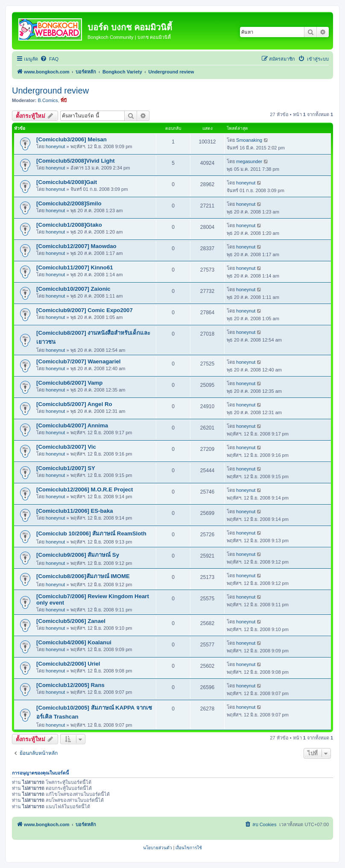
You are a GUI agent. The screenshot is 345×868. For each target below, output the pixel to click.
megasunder (249, 161)
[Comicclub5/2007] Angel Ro (74, 404)
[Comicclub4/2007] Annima (72, 425)
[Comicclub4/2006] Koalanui (74, 642)
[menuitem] (49, 59)
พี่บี (64, 100)
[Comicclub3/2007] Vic (66, 447)
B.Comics (48, 100)
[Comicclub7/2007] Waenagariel (78, 361)
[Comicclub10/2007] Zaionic (73, 289)
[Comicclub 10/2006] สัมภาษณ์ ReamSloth (91, 533)
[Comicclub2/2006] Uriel (68, 664)
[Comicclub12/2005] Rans (70, 685)
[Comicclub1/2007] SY (66, 468)
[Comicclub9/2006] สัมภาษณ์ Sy (78, 555)
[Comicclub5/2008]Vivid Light (76, 161)
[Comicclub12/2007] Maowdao (76, 246)
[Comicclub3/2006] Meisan (72, 139)
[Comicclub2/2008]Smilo (69, 203)
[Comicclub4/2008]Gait (67, 182)
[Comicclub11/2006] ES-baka (75, 511)
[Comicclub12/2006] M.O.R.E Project (85, 490)
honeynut (55, 146)
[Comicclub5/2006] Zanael (71, 621)
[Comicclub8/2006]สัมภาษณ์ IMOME (83, 576)
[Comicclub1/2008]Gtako (69, 225)
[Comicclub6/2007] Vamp (69, 383)
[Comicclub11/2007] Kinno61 (75, 267)
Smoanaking (249, 140)
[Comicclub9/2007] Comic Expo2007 (85, 310)
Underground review (50, 91)
